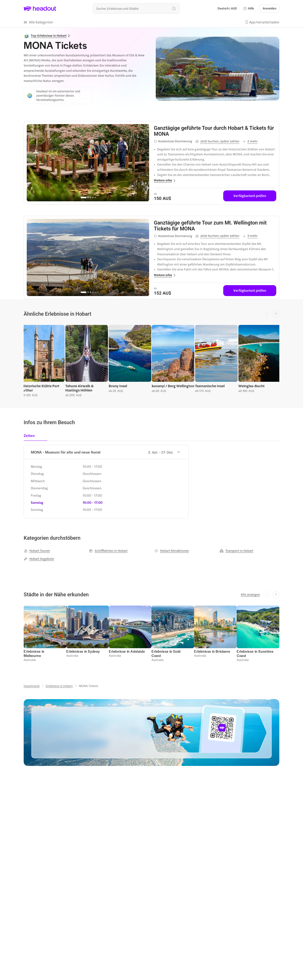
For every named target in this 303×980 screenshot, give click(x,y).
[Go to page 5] (95, 198)
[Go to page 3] (90, 198)
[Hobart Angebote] (39, 559)
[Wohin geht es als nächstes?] (136, 8)
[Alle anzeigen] (250, 594)
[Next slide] (276, 314)
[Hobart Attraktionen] (172, 551)
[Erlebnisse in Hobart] (59, 686)
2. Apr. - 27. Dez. (164, 452)
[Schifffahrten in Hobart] (108, 551)
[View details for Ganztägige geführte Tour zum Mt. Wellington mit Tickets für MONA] (215, 226)
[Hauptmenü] (32, 686)
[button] (249, 9)
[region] (88, 163)
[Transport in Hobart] (236, 551)
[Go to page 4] (93, 198)
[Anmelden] (270, 9)
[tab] (31, 437)
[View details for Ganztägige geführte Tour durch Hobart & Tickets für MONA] (215, 131)
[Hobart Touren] (37, 551)
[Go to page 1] (84, 198)
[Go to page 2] (88, 198)
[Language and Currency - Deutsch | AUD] (227, 9)
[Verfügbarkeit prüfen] (250, 196)
